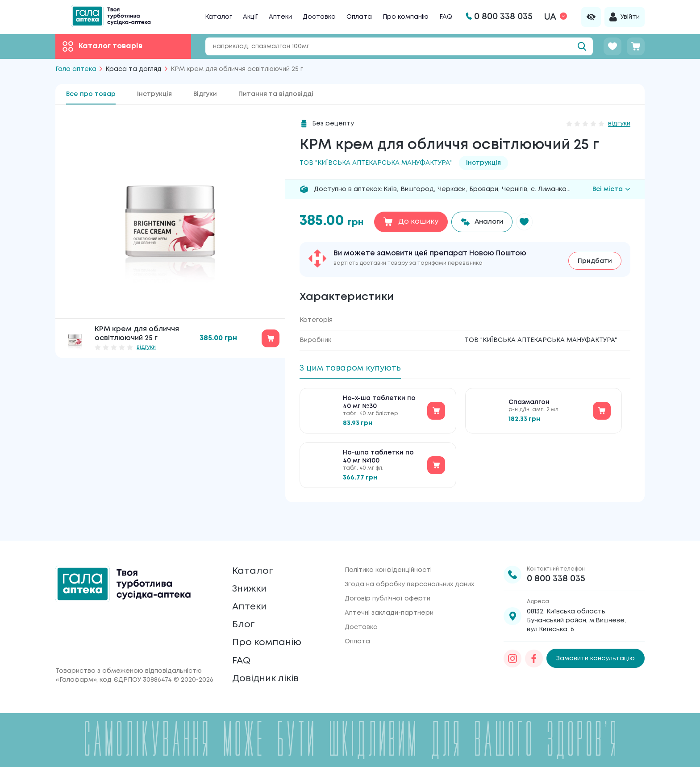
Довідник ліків (270, 677)
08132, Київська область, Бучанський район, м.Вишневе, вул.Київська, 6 (576, 599)
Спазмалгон (529, 405)
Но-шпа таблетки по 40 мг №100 (378, 459)
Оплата (359, 17)
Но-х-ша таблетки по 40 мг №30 (379, 405)
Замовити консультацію (596, 637)
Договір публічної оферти (387, 577)
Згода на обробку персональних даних (409, 563)
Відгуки (205, 94)
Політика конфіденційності (388, 549)
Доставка (319, 17)
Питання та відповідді (276, 94)
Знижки (252, 572)
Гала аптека (76, 69)
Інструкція (154, 94)
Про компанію (406, 17)
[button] (530, 222)
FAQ (446, 17)
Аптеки (280, 17)
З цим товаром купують (356, 368)
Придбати (595, 259)
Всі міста (611, 189)
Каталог (219, 17)
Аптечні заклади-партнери (389, 592)
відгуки (146, 347)
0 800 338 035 (556, 557)
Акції (250, 17)
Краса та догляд (133, 69)
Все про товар (91, 94)
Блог (245, 614)
